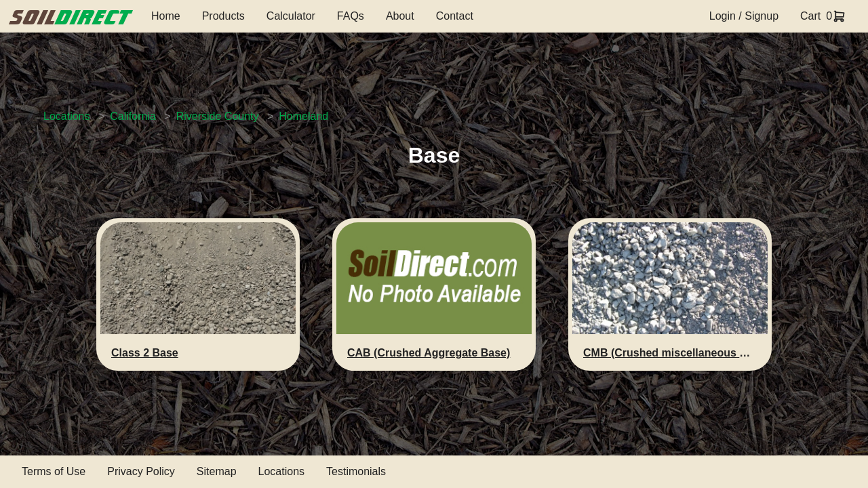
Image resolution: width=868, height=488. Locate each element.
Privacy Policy (141, 471)
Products (223, 16)
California (133, 116)
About (400, 16)
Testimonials (356, 471)
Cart (810, 16)
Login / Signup (744, 16)
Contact (455, 16)
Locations (67, 116)
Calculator (291, 16)
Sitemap (217, 471)
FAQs (351, 16)
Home (166, 16)
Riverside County (218, 116)
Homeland (303, 116)
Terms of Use (54, 471)
